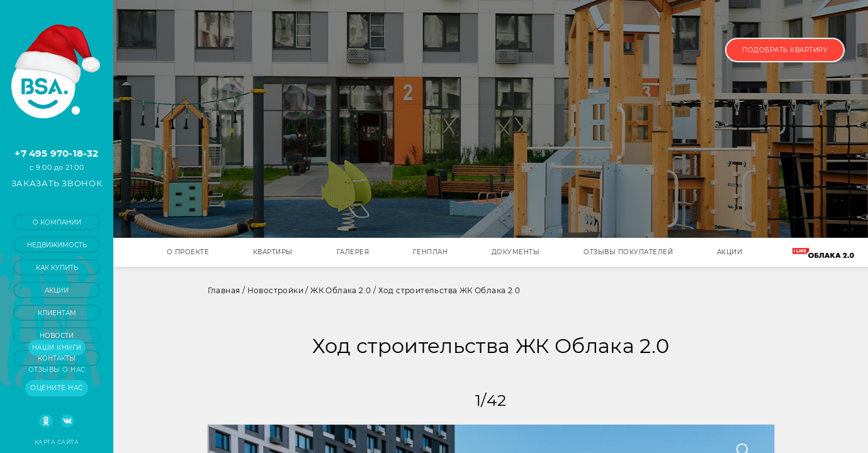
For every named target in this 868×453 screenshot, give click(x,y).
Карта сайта (57, 442)
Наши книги (57, 348)
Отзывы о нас (57, 370)
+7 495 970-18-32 (56, 153)
